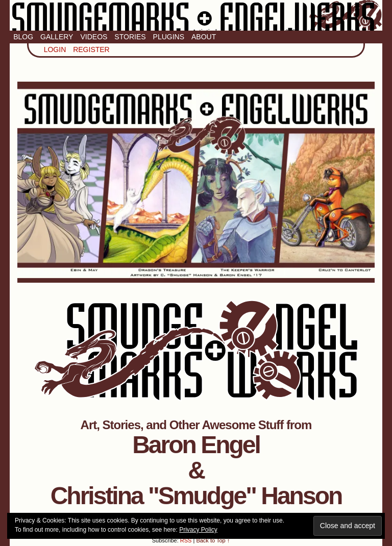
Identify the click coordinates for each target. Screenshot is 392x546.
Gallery (57, 37)
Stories (130, 37)
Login (55, 49)
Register (91, 49)
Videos (94, 37)
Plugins (169, 37)
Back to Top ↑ (213, 540)
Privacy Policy (198, 530)
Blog (23, 37)
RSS (186, 540)
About (204, 37)
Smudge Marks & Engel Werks (196, 15)
